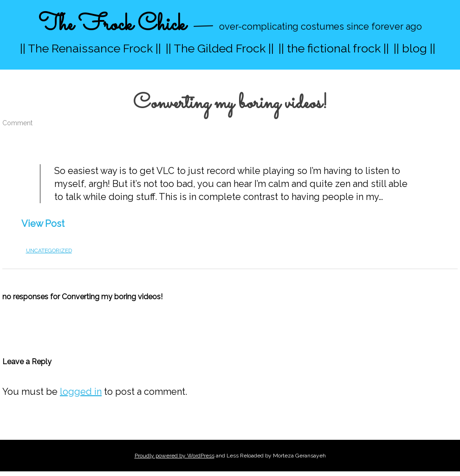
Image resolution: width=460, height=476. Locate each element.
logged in (81, 392)
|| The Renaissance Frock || (91, 48)
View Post (43, 224)
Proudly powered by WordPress (175, 456)
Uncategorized (49, 251)
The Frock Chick (112, 25)
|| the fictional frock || (334, 48)
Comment (17, 123)
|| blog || (415, 48)
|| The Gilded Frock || (220, 48)
